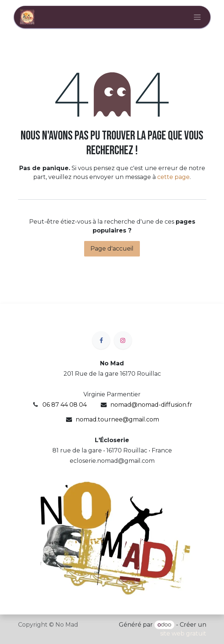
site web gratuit (183, 633)
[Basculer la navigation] (197, 17)
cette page (173, 177)
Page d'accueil (112, 249)
